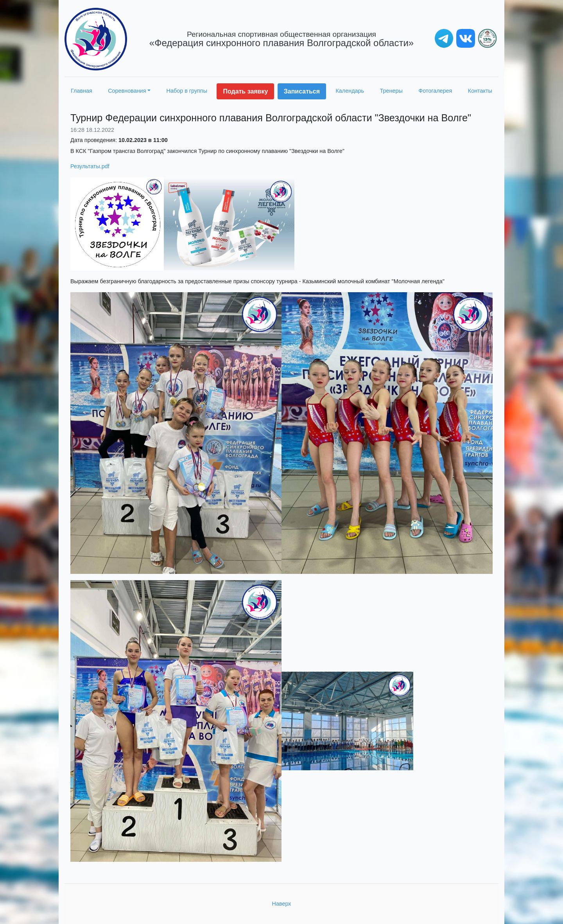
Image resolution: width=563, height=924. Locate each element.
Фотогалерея (435, 91)
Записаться (302, 91)
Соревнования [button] (127, 91)
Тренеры (391, 91)
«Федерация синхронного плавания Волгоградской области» (281, 39)
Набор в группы (187, 91)
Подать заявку (245, 91)
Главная (82, 91)
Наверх (282, 904)
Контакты (480, 91)
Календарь (350, 91)
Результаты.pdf (90, 166)
